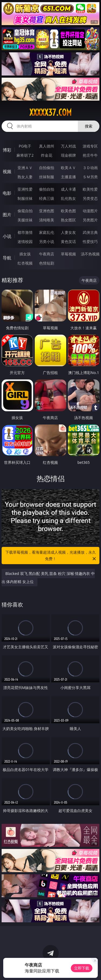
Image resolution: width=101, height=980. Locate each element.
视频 (7, 172)
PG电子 (25, 146)
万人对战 (68, 146)
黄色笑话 (68, 241)
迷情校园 (25, 241)
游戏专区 (90, 146)
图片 (7, 215)
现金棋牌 (68, 155)
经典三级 (47, 198)
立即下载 (82, 968)
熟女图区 (68, 220)
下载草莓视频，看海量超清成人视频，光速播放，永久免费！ (51, 556)
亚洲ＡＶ (25, 168)
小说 (7, 236)
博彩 (7, 150)
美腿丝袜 (25, 220)
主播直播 (68, 177)
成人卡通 (68, 189)
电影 (7, 193)
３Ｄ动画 (90, 168)
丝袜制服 (47, 177)
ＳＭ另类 (90, 177)
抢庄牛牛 (90, 155)
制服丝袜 (25, 198)
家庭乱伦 (47, 232)
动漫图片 (90, 211)
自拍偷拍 (47, 168)
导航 (7, 258)
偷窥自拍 (25, 211)
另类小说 (47, 241)
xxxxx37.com (50, 112)
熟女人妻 (25, 177)
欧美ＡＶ (68, 168)
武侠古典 (90, 232)
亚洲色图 (47, 211)
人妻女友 (68, 232)
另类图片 (90, 220)
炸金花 (47, 155)
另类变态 (90, 198)
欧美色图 (68, 211)
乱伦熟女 (68, 198)
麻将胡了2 (25, 155)
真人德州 (47, 146)
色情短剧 (47, 263)
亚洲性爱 (25, 189)
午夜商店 (47, 254)
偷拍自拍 (47, 189)
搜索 (89, 126)
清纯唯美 (47, 220)
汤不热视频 (90, 254)
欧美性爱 (90, 189)
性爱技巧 (90, 241)
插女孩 (25, 254)
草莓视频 (68, 254)
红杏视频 (25, 263)
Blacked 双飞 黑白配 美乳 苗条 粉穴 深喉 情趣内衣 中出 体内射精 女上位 (48, 578)
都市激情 (25, 232)
